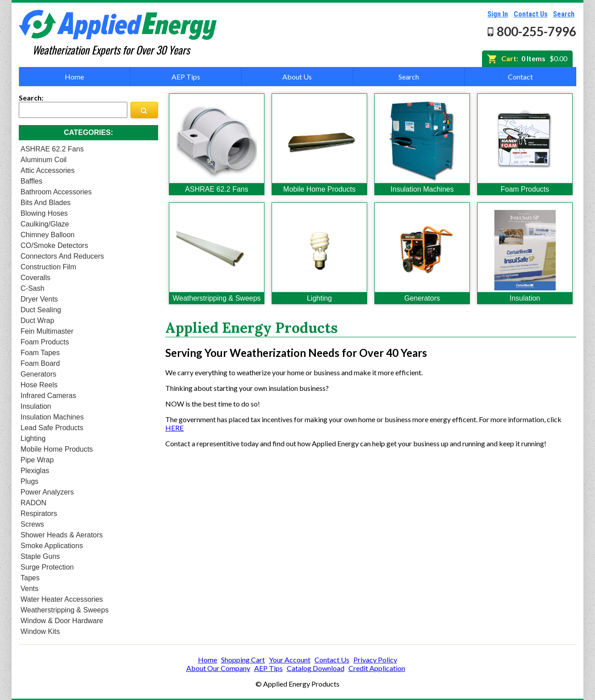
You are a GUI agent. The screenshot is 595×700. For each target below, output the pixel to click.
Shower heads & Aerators (62, 535)
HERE (174, 428)
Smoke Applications (52, 546)
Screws (32, 524)
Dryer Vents (39, 299)
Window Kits (40, 631)
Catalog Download (316, 668)
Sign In (498, 14)
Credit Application (377, 668)
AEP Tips (186, 77)
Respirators (39, 513)
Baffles (31, 181)
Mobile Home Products (57, 449)
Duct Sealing (41, 310)
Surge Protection (47, 567)
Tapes (30, 578)
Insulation (36, 406)
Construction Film (48, 267)
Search (564, 14)
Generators (38, 374)
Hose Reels (39, 385)
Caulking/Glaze (45, 224)
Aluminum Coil (44, 160)
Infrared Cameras (48, 396)
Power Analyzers (47, 492)
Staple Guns (40, 556)
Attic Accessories (48, 170)
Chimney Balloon (48, 235)
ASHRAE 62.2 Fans (52, 149)
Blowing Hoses (44, 213)
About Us (297, 77)
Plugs (29, 481)
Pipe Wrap (37, 460)
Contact (520, 77)
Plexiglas (35, 471)
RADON (34, 503)
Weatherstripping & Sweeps (65, 610)
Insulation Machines (52, 417)
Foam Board (40, 363)
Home (74, 77)
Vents (29, 589)
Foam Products (45, 342)
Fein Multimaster (47, 331)
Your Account (290, 660)
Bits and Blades (46, 203)
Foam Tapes (40, 353)
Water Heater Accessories (62, 599)
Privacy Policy (375, 660)
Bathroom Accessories (56, 192)
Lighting (33, 438)
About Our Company (218, 668)
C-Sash (32, 288)
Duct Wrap (37, 321)
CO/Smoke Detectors (54, 245)
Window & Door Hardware (62, 621)
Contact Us (531, 14)
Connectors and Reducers (62, 256)
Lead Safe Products (52, 428)
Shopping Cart (243, 660)
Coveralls (36, 278)
